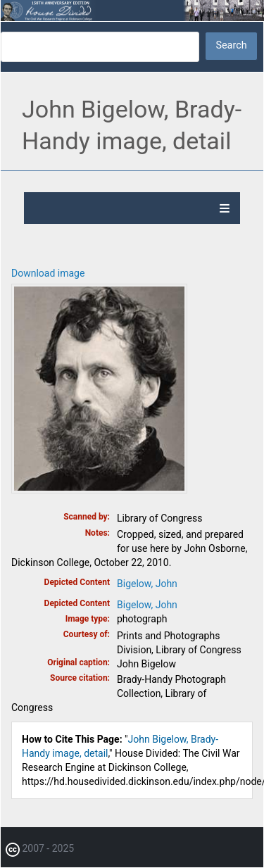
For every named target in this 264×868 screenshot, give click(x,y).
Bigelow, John (147, 584)
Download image (48, 273)
